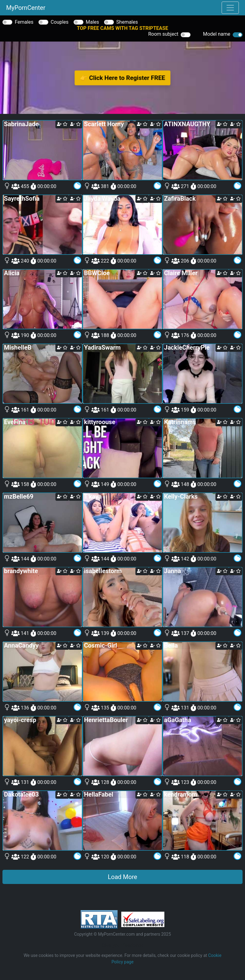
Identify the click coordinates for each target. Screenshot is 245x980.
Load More (122, 877)
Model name (217, 34)
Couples (60, 22)
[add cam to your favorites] (62, 124)
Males (92, 22)
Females (24, 22)
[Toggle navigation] (230, 8)
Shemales (127, 22)
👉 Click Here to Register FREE (122, 78)
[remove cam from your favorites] (75, 124)
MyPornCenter (26, 8)
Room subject (163, 34)
